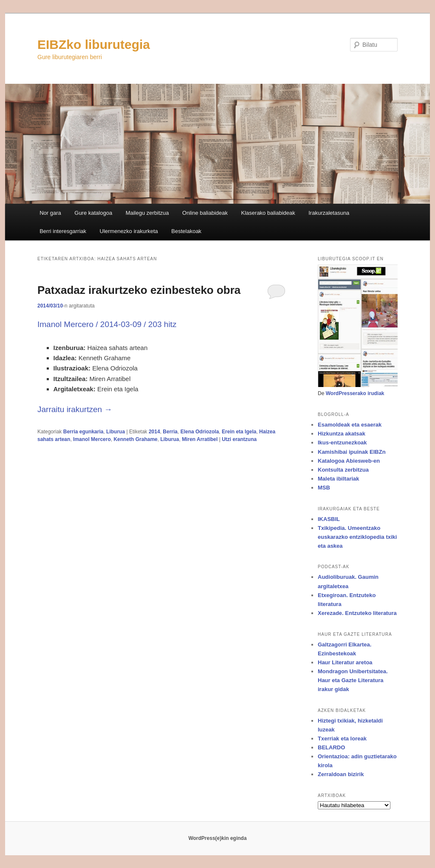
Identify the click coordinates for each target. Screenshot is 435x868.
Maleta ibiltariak (339, 479)
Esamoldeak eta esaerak (350, 425)
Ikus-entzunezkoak (342, 443)
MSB (324, 488)
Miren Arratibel (200, 439)
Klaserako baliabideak (268, 213)
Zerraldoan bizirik (341, 774)
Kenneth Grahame (135, 439)
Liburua (116, 432)
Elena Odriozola (200, 432)
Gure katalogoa (93, 213)
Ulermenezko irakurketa (129, 231)
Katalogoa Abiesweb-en (349, 461)
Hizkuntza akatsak (342, 434)
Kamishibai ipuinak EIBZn (352, 452)
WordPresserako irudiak (355, 393)
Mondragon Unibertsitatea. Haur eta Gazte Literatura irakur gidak (353, 680)
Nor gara (50, 213)
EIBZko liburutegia (94, 44)
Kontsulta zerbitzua (343, 470)
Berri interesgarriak (63, 231)
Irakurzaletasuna (329, 213)
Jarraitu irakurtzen (75, 409)
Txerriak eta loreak (342, 739)
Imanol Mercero (92, 439)
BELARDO (331, 747)
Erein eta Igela (239, 432)
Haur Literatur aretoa (345, 662)
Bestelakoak (186, 231)
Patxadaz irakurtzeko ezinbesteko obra (139, 290)
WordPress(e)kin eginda (217, 838)
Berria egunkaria (83, 432)
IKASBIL (329, 519)
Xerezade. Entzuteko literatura (357, 613)
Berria (170, 432)
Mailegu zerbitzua (147, 213)
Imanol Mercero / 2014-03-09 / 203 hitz (107, 324)
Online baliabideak (205, 213)
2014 (154, 432)
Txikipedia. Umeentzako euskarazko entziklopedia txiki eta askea (357, 537)
